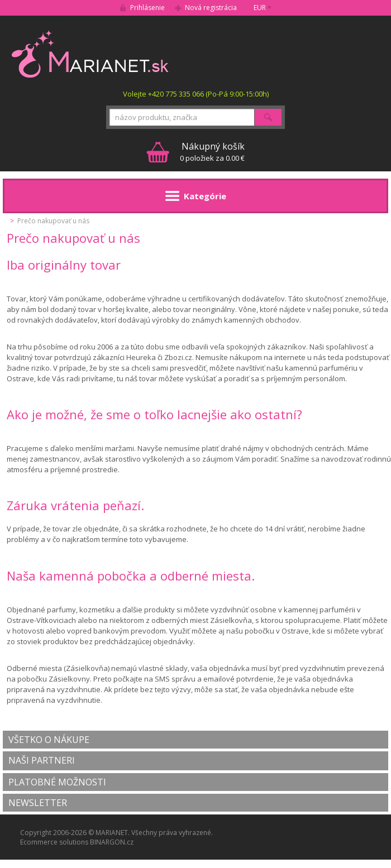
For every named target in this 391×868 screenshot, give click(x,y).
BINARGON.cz (112, 842)
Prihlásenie (147, 8)
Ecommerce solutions (54, 842)
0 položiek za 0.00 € (212, 152)
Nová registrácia (211, 8)
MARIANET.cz (91, 54)
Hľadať (268, 117)
